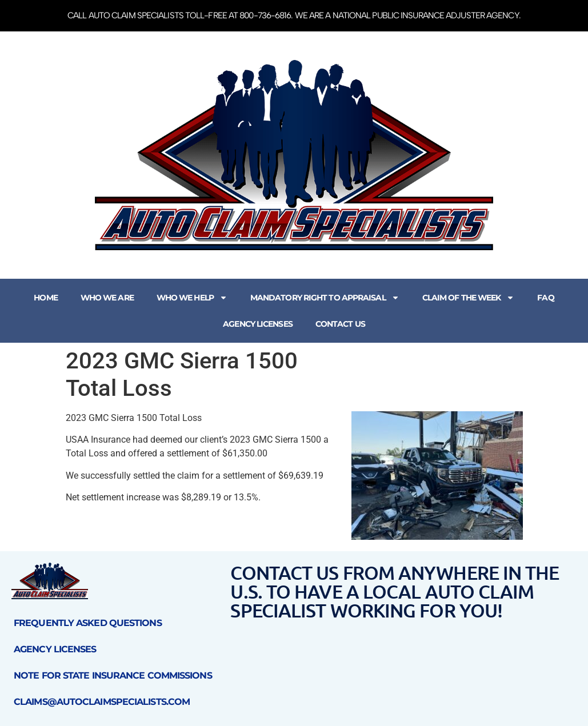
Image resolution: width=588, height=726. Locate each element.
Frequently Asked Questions (88, 623)
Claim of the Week (469, 298)
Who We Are (107, 298)
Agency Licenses (258, 324)
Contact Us (340, 324)
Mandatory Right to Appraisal (325, 298)
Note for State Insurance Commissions (113, 675)
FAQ (545, 298)
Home (45, 298)
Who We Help (192, 298)
